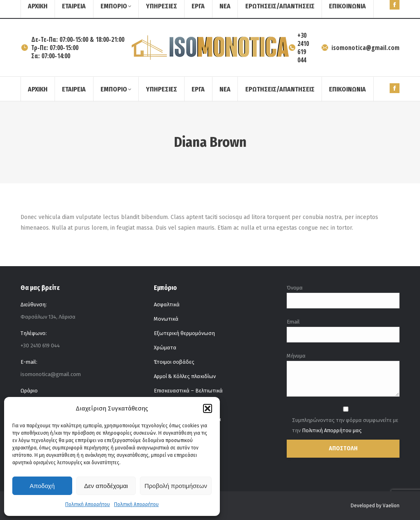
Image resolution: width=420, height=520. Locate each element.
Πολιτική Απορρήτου (88, 504)
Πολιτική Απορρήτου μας (332, 430)
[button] (208, 408)
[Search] (379, 9)
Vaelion (391, 506)
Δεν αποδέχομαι (106, 486)
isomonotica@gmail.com (360, 48)
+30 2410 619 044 (299, 48)
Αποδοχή (42, 486)
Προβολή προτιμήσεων (176, 486)
